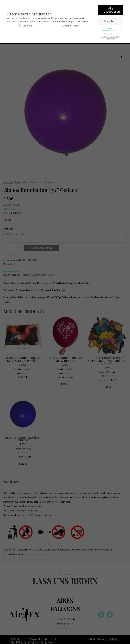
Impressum (111, 38)
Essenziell (25, 25)
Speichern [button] (111, 21)
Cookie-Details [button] (110, 34)
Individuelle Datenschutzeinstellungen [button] (111, 29)
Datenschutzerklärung (110, 36)
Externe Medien (69, 25)
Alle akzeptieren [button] (112, 10)
